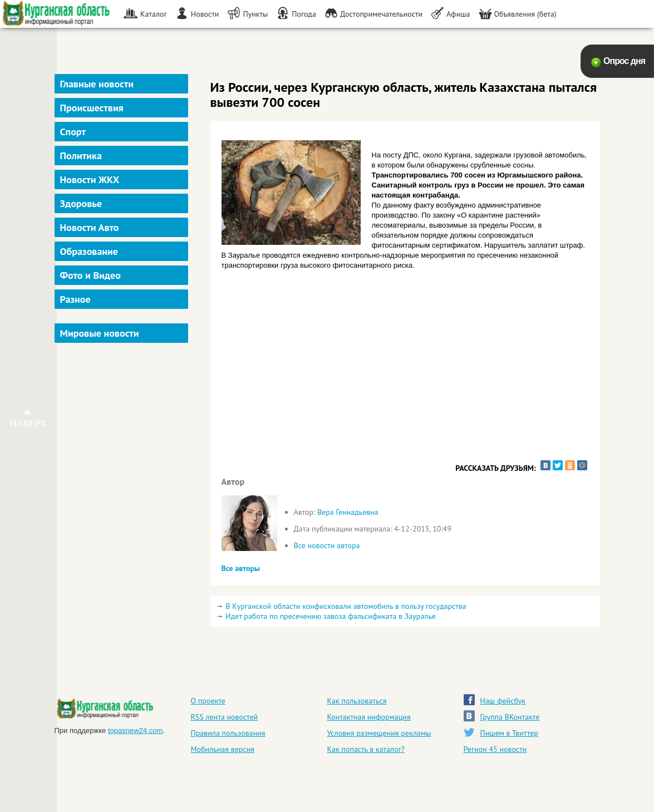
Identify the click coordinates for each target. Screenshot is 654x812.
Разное (75, 299)
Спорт (73, 132)
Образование (89, 251)
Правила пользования (228, 733)
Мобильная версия (223, 749)
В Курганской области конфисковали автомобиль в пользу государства (346, 606)
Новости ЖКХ (90, 179)
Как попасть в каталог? (366, 749)
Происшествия (92, 108)
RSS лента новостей (225, 717)
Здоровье (81, 203)
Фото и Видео (90, 275)
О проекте (208, 701)
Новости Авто (90, 227)
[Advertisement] (123, 514)
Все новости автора (327, 545)
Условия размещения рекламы (379, 733)
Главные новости (97, 84)
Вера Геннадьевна (348, 512)
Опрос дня (624, 61)
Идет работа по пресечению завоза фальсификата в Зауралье (331, 616)
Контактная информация (369, 717)
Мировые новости (100, 333)
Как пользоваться (357, 701)
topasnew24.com (135, 730)
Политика (81, 156)
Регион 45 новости (495, 749)
